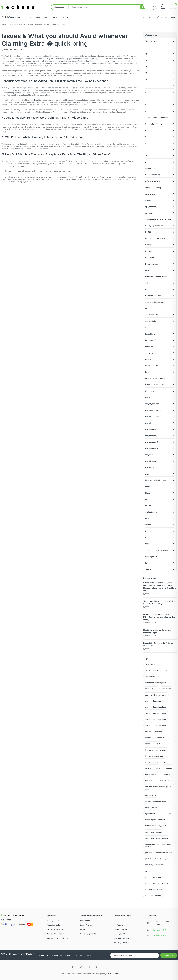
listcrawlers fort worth (155, 385)
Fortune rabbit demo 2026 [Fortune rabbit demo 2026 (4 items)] (156, 738)
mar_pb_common (152, 461)
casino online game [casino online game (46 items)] (153, 701)
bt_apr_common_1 (152, 264)
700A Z (148, 156)
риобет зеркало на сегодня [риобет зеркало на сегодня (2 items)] (157, 859)
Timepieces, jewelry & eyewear (158, 550)
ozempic (149, 525)
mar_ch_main (151, 423)
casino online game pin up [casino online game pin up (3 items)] (156, 707)
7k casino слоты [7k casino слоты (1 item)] (152, 670)
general (148, 359)
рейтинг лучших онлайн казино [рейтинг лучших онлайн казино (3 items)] (158, 853)
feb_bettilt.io (151, 321)
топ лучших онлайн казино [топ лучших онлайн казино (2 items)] (156, 883)
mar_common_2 (152, 442)
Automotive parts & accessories (159, 219)
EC (146, 308)
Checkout (64, 17)
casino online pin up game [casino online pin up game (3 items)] (156, 713)
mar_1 (148, 398)
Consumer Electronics (154, 302)
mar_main (149, 455)
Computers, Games (153, 296)
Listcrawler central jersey (156, 378)
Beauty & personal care (155, 226)
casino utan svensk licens (156, 277)
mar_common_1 (151, 436)
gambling (149, 353)
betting (148, 245)
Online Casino (151, 512)
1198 (147, 60)
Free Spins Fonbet (153, 340)
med (147, 474)
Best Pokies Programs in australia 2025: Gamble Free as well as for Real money (159, 617)
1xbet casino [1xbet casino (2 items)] (150, 664)
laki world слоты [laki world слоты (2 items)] (152, 762)
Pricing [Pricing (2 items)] (169, 768)
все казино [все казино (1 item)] (165, 780)
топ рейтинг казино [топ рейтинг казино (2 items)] (153, 889)
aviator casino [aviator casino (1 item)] (151, 676)
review (148, 537)
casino (148, 270)
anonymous (150, 194)
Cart (45, 17)
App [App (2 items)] (166, 670)
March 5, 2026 (19, 50)
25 (146, 105)
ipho (147, 372)
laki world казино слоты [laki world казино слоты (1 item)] (155, 756)
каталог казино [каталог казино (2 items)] (152, 807)
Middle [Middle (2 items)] (148, 768)
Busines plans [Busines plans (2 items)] (151, 689)
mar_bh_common (152, 404)
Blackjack (149, 251)
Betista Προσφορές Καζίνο (156, 238)
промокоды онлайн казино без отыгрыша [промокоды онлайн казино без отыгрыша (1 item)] (158, 845)
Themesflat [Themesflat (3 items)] (166, 774)
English (172, 17)
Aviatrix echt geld (37, 100)
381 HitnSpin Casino (154, 124)
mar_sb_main (151, 467)
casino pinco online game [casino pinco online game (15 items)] (155, 719)
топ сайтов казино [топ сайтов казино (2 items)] (153, 895)
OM (147, 499)
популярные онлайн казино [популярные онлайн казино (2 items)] (157, 838)
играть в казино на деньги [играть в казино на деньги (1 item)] (156, 801)
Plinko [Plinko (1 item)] (159, 768)
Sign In (154, 9)
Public (148, 531)
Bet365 (148, 232)
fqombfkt (8, 50)
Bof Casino (150, 258)
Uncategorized (151, 556)
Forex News (150, 334)
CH (147, 283)
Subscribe (169, 955)
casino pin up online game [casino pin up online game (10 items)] (156, 725)
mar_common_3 (152, 448)
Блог (147, 563)
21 (146, 92)
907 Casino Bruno (153, 175)
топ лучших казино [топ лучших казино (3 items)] (153, 877)
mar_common (151, 429)
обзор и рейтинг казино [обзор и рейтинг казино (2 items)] (155, 820)
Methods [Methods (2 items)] (167, 762)
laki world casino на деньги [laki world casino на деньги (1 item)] (156, 750)
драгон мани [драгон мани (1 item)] (151, 795)
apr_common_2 (151, 207)
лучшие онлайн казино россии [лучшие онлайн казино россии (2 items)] (158, 813)
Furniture (149, 347)
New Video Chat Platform (156, 480)
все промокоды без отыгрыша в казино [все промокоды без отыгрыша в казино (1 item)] (159, 788)
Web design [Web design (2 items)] (150, 780)
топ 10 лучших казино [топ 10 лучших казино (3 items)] (154, 865)
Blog (38, 17)
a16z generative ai (153, 181)
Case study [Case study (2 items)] (166, 689)
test (147, 544)
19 (146, 79)
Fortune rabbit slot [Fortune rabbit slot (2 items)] (153, 744)
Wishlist (54, 17)
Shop (30, 17)
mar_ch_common (152, 417)
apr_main (149, 213)
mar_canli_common (153, 410)
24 (146, 98)
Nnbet (148, 493)
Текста (148, 569)
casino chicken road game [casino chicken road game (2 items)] (156, 695)
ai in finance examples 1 (155, 188)
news (148, 487)
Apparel (149, 200)
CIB (147, 289)
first (147, 327)
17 (146, 73)
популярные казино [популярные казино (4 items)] (153, 832)
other (147, 518)
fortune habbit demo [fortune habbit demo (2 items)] (154, 732)
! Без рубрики (151, 41)
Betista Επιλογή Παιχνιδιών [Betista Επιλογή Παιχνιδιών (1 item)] (156, 683)
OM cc (148, 506)
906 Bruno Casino (153, 168)
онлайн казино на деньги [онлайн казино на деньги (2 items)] (156, 826)
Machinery (150, 391)
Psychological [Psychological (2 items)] (151, 774)
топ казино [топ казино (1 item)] (150, 871)
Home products (152, 366)
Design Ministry (112, 974)
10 (146, 54)
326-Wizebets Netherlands (157, 117)
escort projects (152, 315)
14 (146, 67)
